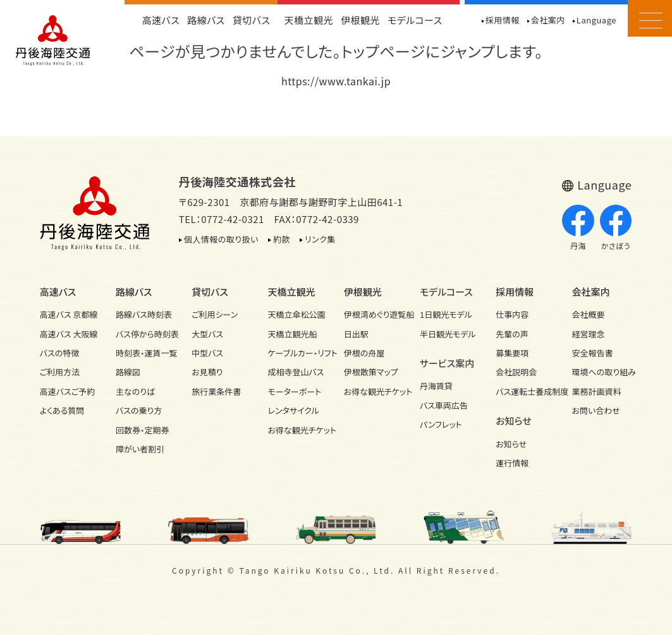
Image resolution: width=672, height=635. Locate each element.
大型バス (207, 334)
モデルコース (415, 20)
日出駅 (356, 334)
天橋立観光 (309, 20)
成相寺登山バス (296, 372)
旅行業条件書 (216, 391)
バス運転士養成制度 (526, 391)
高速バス (161, 20)
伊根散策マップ (371, 372)
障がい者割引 (140, 449)
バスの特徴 (60, 353)
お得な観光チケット (298, 430)
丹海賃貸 (436, 386)
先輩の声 (512, 334)
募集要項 (512, 353)
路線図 (128, 372)
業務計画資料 (597, 391)
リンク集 (320, 239)
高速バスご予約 (67, 391)
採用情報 (503, 20)
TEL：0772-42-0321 (222, 219)
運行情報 (512, 463)
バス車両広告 (444, 405)
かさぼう (616, 228)
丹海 (578, 228)
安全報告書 (593, 353)
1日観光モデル (446, 314)
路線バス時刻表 (144, 314)
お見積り (207, 372)
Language (596, 20)
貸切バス (252, 20)
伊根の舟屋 (364, 353)
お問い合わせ (596, 410)
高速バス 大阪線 (69, 334)
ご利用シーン (215, 314)
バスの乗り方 (139, 410)
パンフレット (441, 424)
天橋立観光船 (292, 334)
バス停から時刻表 (146, 334)
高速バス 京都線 (69, 314)
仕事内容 (512, 314)
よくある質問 (62, 410)
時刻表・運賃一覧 (146, 353)
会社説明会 (516, 372)
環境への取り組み (602, 372)
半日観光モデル (448, 334)
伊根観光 (360, 20)
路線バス (206, 20)
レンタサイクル (293, 410)
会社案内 (548, 20)
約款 (282, 239)
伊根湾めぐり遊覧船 (374, 314)
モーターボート (294, 391)
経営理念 (589, 334)
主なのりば (135, 391)
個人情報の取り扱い (221, 239)
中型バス (207, 353)
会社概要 (589, 314)
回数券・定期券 (143, 430)
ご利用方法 (60, 372)
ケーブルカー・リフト (298, 353)
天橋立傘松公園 (296, 314)
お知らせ (511, 444)
